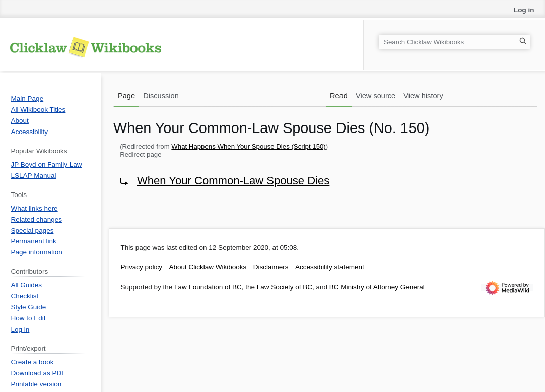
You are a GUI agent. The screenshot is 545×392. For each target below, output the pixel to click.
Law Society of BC (285, 287)
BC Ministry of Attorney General (377, 287)
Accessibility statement (330, 267)
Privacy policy (142, 267)
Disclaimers (271, 267)
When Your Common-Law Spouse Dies (233, 181)
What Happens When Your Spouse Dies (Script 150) (248, 146)
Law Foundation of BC (208, 287)
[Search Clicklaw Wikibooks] (454, 42)
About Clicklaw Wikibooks (208, 267)
